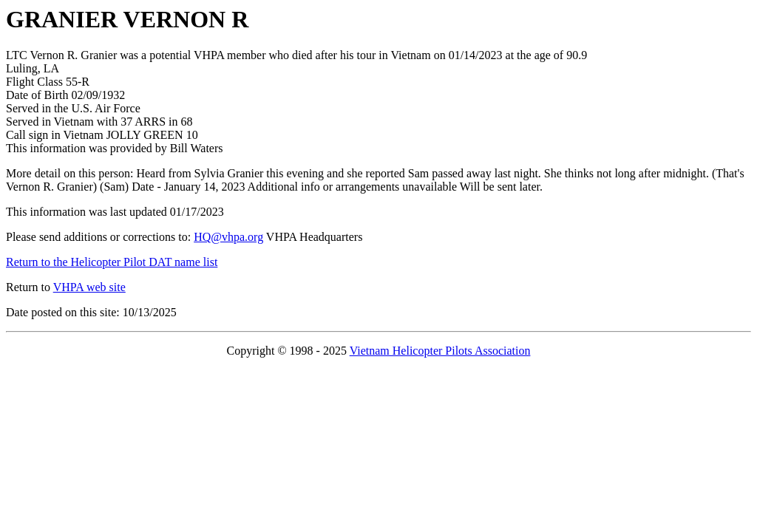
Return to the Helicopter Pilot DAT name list (112, 262)
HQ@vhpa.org (228, 237)
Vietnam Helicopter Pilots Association (440, 351)
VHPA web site (89, 287)
